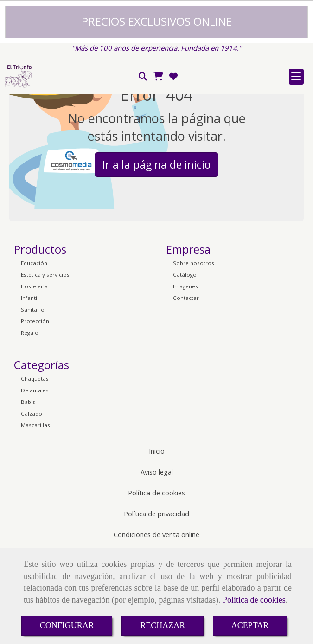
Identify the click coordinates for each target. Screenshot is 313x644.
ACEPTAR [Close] (250, 625)
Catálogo (185, 369)
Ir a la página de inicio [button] (156, 259)
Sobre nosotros (194, 357)
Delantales (35, 485)
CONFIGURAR (67, 625)
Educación (34, 357)
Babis (28, 496)
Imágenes (185, 381)
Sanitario (33, 404)
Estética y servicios (45, 369)
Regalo (30, 427)
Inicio (157, 545)
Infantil (30, 392)
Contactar (186, 392)
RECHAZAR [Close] (163, 625)
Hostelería (34, 381)
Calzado (32, 508)
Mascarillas (35, 519)
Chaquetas (35, 473)
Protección (35, 415)
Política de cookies (254, 600)
